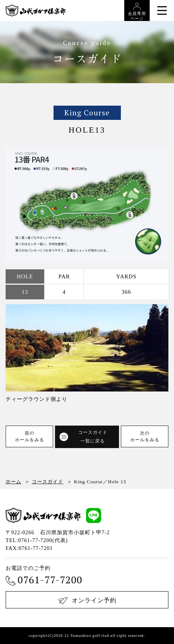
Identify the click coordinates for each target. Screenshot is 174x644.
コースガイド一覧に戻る (83, 437)
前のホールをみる (30, 436)
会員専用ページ (137, 12)
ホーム (13, 482)
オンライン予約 (87, 601)
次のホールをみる (145, 436)
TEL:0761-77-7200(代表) (37, 540)
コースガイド (48, 482)
